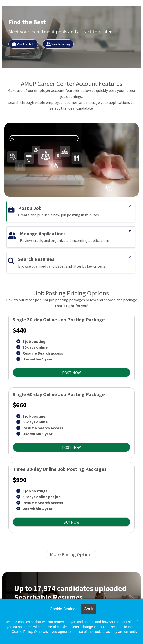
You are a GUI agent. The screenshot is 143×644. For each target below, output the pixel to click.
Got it (88, 609)
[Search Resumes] (130, 257)
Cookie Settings (64, 609)
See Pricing (58, 44)
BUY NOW (71, 522)
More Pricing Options (72, 554)
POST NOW (71, 373)
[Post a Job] (130, 206)
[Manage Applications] (130, 231)
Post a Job (23, 44)
